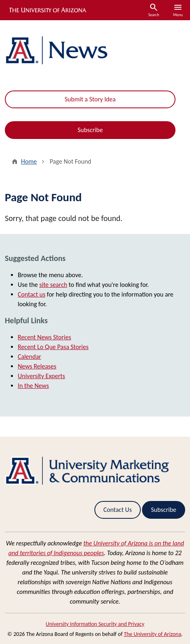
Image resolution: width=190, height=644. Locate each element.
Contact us (31, 294)
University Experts (41, 376)
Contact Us (117, 510)
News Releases (37, 366)
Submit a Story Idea (90, 99)
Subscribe (90, 130)
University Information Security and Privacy (95, 624)
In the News (33, 386)
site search (53, 285)
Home (29, 161)
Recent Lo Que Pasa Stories (53, 347)
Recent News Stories (44, 337)
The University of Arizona (152, 634)
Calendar (29, 357)
